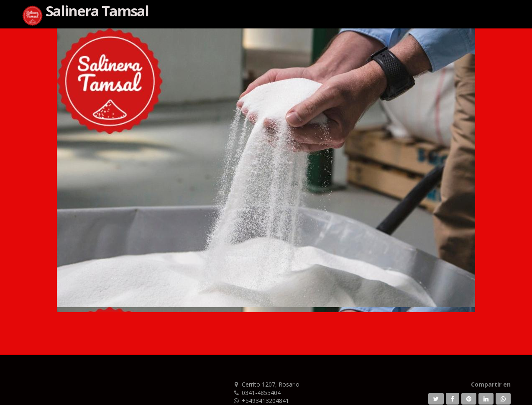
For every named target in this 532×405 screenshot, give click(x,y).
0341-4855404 (261, 393)
